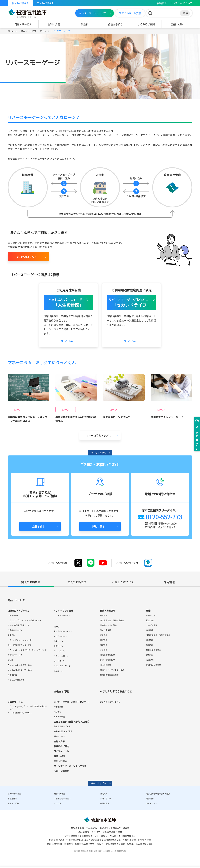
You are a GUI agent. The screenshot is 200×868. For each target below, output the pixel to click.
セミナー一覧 (59, 717)
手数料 (85, 24)
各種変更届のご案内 (62, 727)
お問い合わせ (106, 799)
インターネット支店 (64, 611)
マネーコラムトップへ (98, 436)
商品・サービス (23, 24)
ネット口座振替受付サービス (20, 645)
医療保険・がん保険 (108, 626)
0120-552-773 (164, 517)
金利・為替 (54, 24)
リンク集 (58, 804)
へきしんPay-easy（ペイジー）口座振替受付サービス (27, 708)
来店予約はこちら (27, 257)
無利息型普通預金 (154, 650)
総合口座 (150, 621)
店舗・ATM (177, 24)
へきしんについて (182, 3)
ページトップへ (98, 453)
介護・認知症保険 (107, 660)
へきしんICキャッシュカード (20, 640)
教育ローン (58, 646)
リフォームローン (61, 656)
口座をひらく (13, 616)
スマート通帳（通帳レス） (19, 626)
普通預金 (150, 640)
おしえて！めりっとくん (110, 702)
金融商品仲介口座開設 (109, 675)
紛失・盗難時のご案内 (63, 732)
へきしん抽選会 (61, 771)
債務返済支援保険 (107, 655)
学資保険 (104, 640)
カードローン (59, 661)
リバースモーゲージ (62, 666)
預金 (148, 611)
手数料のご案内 (61, 746)
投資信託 (104, 616)
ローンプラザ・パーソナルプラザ (70, 766)
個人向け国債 (106, 665)
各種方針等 (12, 799)
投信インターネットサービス (112, 670)
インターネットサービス (93, 13)
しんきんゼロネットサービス (20, 670)
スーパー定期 (152, 626)
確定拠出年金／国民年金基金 (112, 621)
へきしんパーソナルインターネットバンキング (27, 650)
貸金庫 (10, 660)
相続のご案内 (59, 737)
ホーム (14, 31)
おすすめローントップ (63, 632)
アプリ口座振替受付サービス (20, 713)
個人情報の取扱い (15, 794)
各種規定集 (105, 804)
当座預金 (150, 645)
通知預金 (150, 655)
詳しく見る (98, 527)
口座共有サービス (15, 630)
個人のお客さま (20, 3)
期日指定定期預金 (154, 665)
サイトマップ (152, 804)
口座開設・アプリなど (18, 611)
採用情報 (162, 3)
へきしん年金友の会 (16, 680)
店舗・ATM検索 (60, 761)
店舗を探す (38, 527)
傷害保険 (104, 645)
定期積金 (150, 630)
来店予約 (11, 635)
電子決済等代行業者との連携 (158, 794)
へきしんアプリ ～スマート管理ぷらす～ (25, 621)
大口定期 (150, 660)
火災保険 (104, 650)
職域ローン (58, 671)
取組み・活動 (13, 804)
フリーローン (59, 651)
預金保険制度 (59, 794)
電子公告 (150, 799)
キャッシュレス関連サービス (20, 665)
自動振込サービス (15, 655)
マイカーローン (60, 636)
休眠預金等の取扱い (62, 799)
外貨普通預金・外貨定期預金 (158, 635)
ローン (43, 31)
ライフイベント (61, 751)
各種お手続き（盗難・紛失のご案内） (72, 722)
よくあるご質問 (146, 24)
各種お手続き (115, 24)
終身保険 (104, 635)
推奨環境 (104, 794)
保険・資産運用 (108, 611)
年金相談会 (12, 675)
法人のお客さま (45, 3)
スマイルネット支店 (130, 13)
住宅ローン (58, 641)
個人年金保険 (106, 630)
